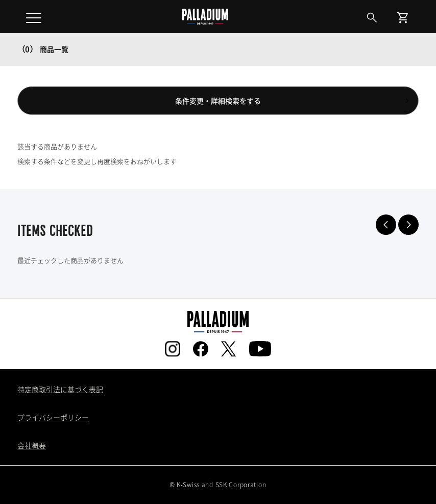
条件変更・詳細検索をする (218, 101)
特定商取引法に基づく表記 (60, 389)
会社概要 (32, 445)
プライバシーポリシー (53, 417)
